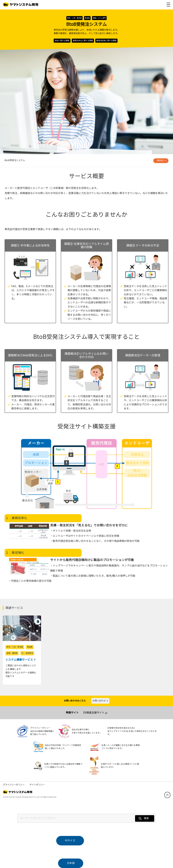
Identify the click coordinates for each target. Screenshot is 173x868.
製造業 (87, 18)
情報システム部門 (99, 18)
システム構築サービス (19, 660)
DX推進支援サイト (94, 713)
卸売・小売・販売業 (74, 18)
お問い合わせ (100, 701)
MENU (160, 161)
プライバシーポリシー (14, 785)
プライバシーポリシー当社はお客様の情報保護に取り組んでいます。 (42, 731)
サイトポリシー (37, 785)
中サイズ (70, 841)
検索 (144, 818)
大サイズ (103, 841)
